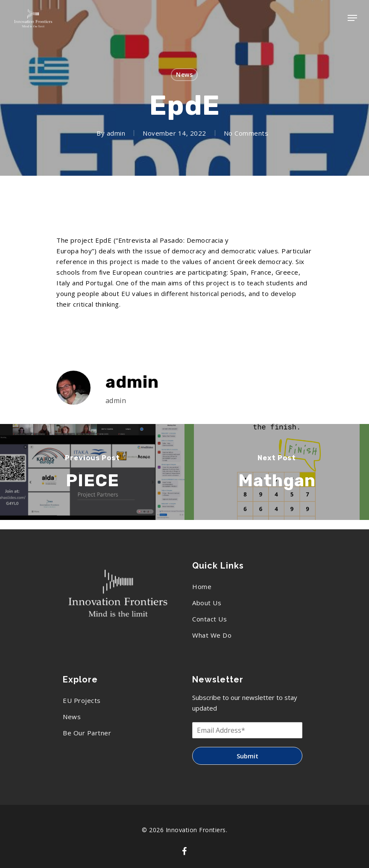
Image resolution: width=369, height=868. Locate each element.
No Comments (246, 133)
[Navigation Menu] (352, 18)
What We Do (212, 635)
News (184, 74)
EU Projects (82, 700)
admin (116, 133)
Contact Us (209, 619)
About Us (207, 603)
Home (202, 586)
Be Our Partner (87, 733)
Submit (247, 756)
